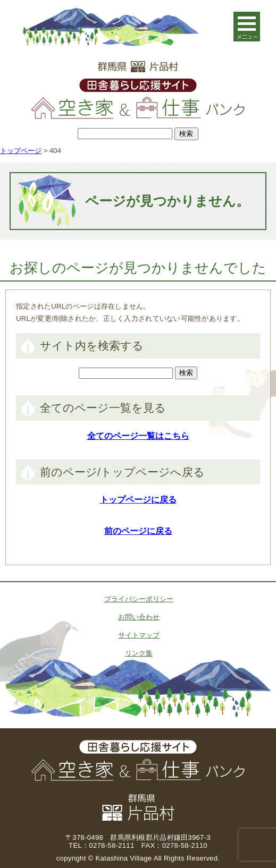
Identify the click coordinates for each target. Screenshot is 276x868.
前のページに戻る (138, 531)
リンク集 (139, 653)
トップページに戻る (138, 500)
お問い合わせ (139, 617)
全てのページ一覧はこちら (138, 436)
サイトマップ (139, 635)
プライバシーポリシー (139, 599)
